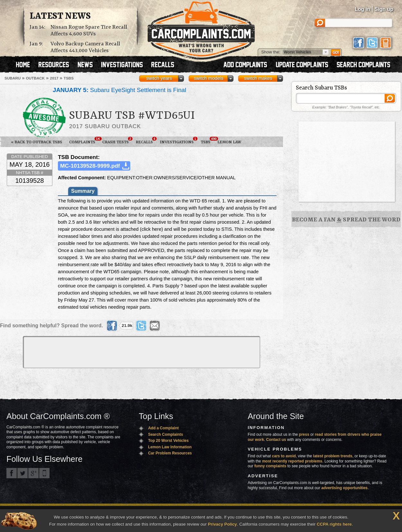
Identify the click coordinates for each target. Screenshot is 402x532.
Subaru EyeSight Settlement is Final (119, 90)
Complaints (84, 141)
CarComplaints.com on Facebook (12, 473)
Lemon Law (229, 142)
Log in (362, 9)
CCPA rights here (334, 524)
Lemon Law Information (170, 447)
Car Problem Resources (170, 453)
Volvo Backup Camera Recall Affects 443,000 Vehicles (85, 47)
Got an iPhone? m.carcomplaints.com (44, 473)
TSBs (207, 141)
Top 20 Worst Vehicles (168, 441)
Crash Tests (117, 141)
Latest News (60, 16)
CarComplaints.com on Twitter (23, 473)
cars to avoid (284, 456)
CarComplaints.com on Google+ (33, 473)
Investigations (178, 141)
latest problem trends (333, 456)
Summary (83, 191)
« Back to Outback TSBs (37, 142)
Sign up (384, 9)
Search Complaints (165, 434)
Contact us (276, 440)
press (304, 434)
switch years (159, 78)
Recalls (146, 141)
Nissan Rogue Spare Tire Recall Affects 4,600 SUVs (89, 31)
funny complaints (270, 466)
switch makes (258, 78)
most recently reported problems (292, 461)
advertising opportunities (344, 488)
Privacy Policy (222, 524)
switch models (208, 78)
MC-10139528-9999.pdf (90, 166)
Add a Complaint (163, 428)
